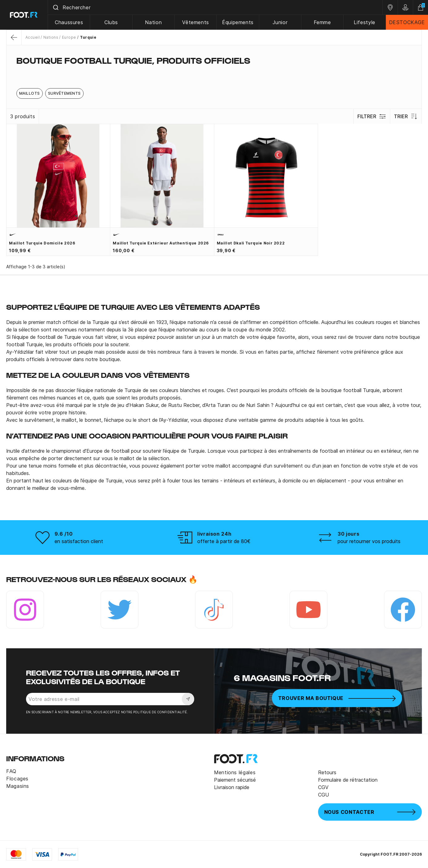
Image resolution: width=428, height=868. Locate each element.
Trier (406, 116)
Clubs (111, 22)
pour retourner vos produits (369, 541)
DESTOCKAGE (407, 22)
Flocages (17, 779)
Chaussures (69, 22)
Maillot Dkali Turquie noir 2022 (251, 243)
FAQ (11, 771)
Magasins (18, 786)
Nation (153, 22)
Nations (51, 37)
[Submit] (55, 7)
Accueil (33, 37)
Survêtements (64, 93)
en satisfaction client (79, 541)
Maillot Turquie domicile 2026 (42, 243)
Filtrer (372, 116)
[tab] (214, 72)
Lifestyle (365, 22)
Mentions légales (235, 772)
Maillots (30, 93)
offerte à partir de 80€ (224, 541)
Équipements (238, 22)
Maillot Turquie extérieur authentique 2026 (161, 243)
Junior (280, 22)
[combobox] (215, 7)
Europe (69, 37)
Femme (322, 22)
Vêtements (196, 22)
